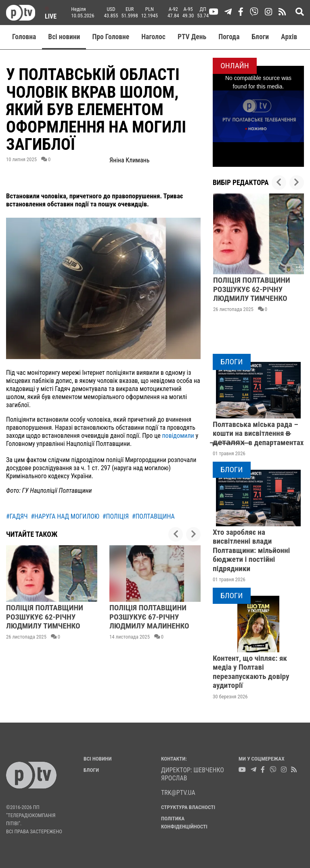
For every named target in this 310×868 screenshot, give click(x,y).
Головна (24, 37)
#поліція (116, 516)
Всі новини (64, 37)
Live (51, 13)
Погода (229, 37)
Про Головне (111, 37)
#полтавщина (153, 516)
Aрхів (289, 37)
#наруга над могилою (65, 516)
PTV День (192, 37)
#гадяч (17, 516)
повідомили (178, 436)
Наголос (153, 37)
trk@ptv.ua (178, 793)
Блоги (261, 37)
